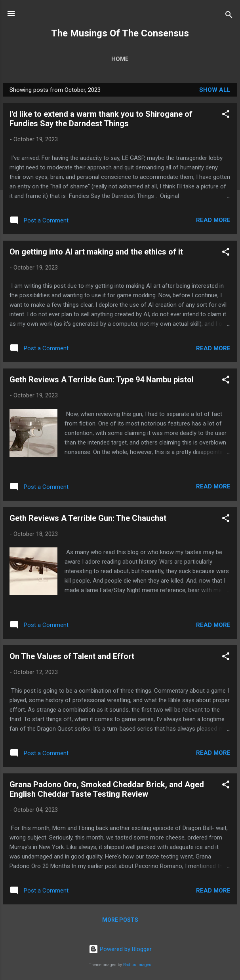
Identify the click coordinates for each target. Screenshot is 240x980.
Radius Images (137, 965)
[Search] (229, 16)
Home (120, 59)
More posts (120, 920)
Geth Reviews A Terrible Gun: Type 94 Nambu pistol (102, 380)
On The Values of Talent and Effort (72, 656)
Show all (215, 90)
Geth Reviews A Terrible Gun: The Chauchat (88, 518)
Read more (213, 220)
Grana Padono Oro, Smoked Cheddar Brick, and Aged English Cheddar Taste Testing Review (107, 789)
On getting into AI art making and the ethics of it (96, 252)
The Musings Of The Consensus (120, 33)
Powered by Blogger (120, 949)
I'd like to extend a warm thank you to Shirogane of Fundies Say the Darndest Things (101, 119)
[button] (226, 115)
